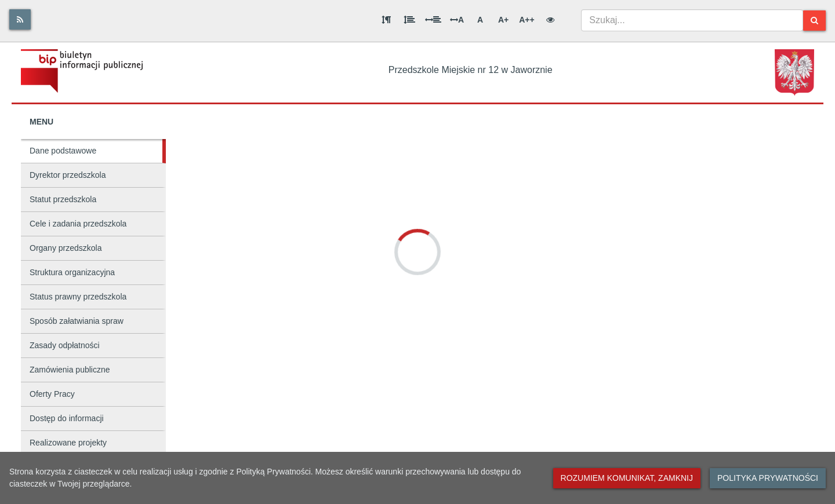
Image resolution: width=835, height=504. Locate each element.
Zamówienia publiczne (70, 370)
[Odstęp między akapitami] (386, 20)
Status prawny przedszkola (78, 297)
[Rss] (20, 19)
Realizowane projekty (68, 443)
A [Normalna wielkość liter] (480, 20)
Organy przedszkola (66, 248)
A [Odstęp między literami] (457, 20)
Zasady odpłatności (65, 345)
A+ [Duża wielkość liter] (503, 20)
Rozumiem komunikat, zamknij (627, 478)
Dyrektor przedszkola (68, 175)
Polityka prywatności (768, 478)
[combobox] (692, 20)
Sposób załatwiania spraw (77, 321)
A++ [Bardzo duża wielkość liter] (527, 20)
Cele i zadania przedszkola (78, 224)
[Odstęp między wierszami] (409, 20)
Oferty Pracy (52, 394)
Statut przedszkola (63, 199)
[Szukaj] (814, 21)
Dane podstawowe (63, 151)
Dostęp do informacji (67, 418)
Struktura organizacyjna (72, 272)
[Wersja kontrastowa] (550, 20)
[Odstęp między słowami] (433, 20)
